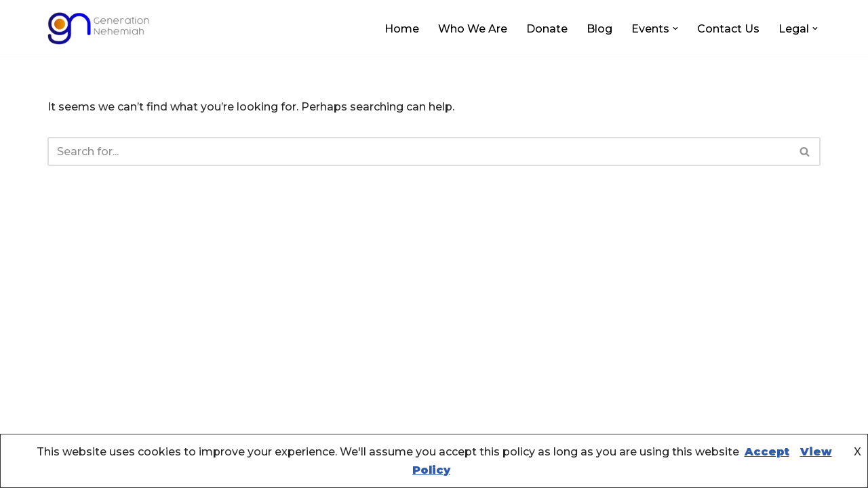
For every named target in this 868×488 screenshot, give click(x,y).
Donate (547, 29)
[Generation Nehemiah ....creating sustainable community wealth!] (98, 28)
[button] (675, 28)
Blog (599, 29)
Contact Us (728, 29)
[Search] (419, 151)
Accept (767, 452)
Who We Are (473, 29)
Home (402, 29)
